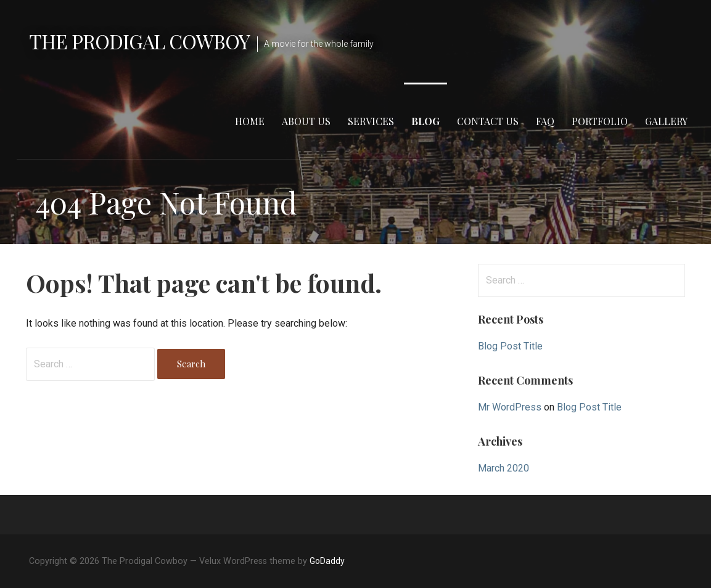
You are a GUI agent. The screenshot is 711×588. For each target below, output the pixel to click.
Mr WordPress (510, 407)
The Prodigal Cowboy (140, 41)
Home (250, 121)
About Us (306, 121)
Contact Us (488, 121)
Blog (425, 121)
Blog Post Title (510, 346)
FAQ (545, 121)
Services (371, 121)
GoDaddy (327, 561)
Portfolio (600, 121)
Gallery (666, 121)
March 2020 (503, 468)
